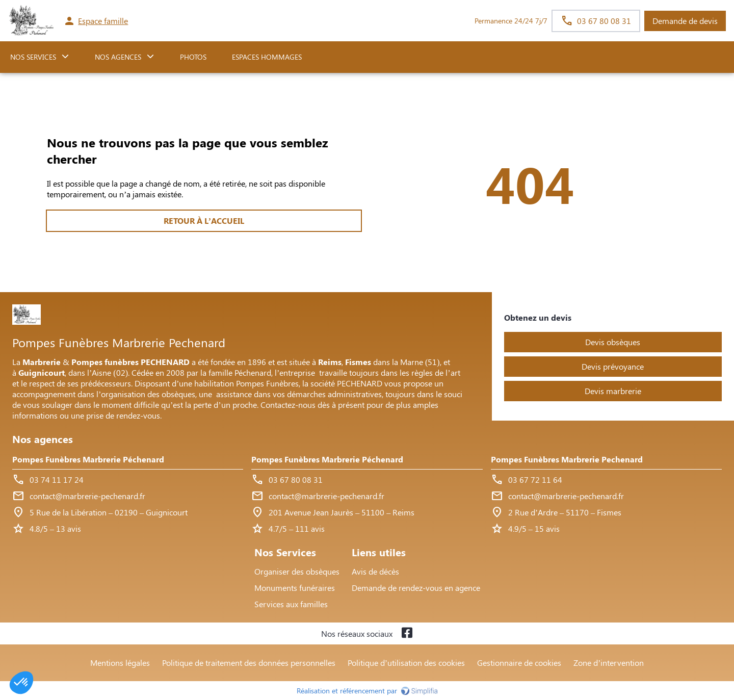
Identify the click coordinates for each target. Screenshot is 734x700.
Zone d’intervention (609, 663)
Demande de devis (685, 21)
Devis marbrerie (613, 391)
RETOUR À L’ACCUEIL (204, 221)
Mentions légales (120, 663)
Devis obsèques (613, 342)
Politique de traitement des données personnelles (249, 663)
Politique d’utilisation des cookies (406, 663)
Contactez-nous (288, 405)
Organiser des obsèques (297, 571)
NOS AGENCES (118, 57)
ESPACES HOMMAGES (267, 57)
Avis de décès (375, 571)
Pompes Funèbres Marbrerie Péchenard (88, 459)
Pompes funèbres (105, 362)
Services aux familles (291, 604)
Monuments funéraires (295, 588)
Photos (193, 57)
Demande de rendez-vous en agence (416, 588)
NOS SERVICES (33, 57)
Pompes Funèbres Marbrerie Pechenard (567, 459)
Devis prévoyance (613, 366)
